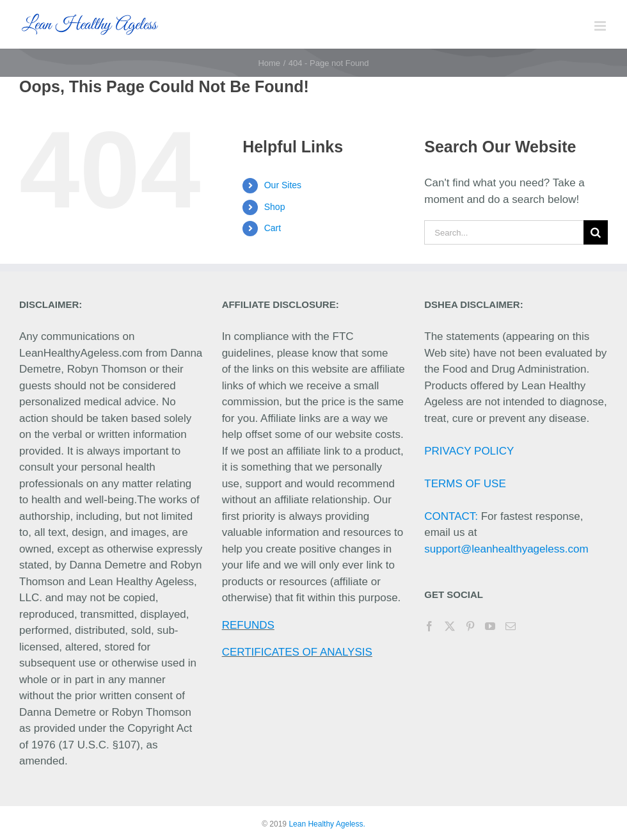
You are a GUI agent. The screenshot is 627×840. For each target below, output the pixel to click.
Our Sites (283, 185)
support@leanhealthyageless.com (506, 549)
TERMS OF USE (465, 484)
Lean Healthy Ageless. (327, 824)
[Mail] (511, 626)
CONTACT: (451, 516)
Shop (275, 207)
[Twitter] (450, 626)
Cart (273, 228)
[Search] (596, 232)
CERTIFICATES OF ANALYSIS (297, 652)
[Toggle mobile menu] (601, 26)
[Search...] (504, 232)
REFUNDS (248, 625)
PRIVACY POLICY (469, 451)
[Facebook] (429, 626)
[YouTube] (490, 626)
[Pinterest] (470, 626)
